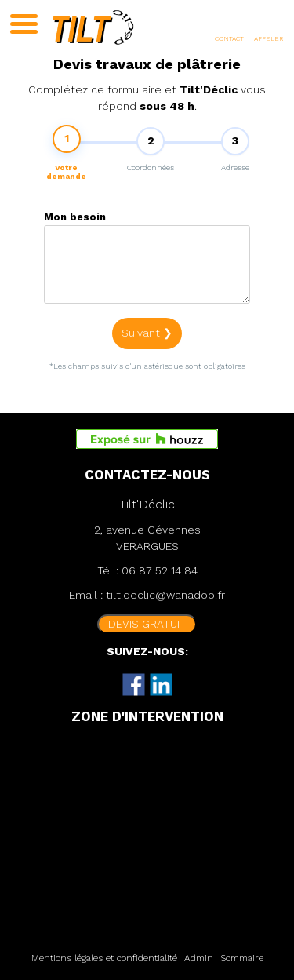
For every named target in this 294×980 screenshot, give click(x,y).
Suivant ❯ (147, 336)
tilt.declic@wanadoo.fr (165, 595)
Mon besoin (75, 220)
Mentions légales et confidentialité (104, 958)
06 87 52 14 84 (160, 570)
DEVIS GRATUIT (147, 624)
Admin (199, 958)
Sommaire (242, 958)
